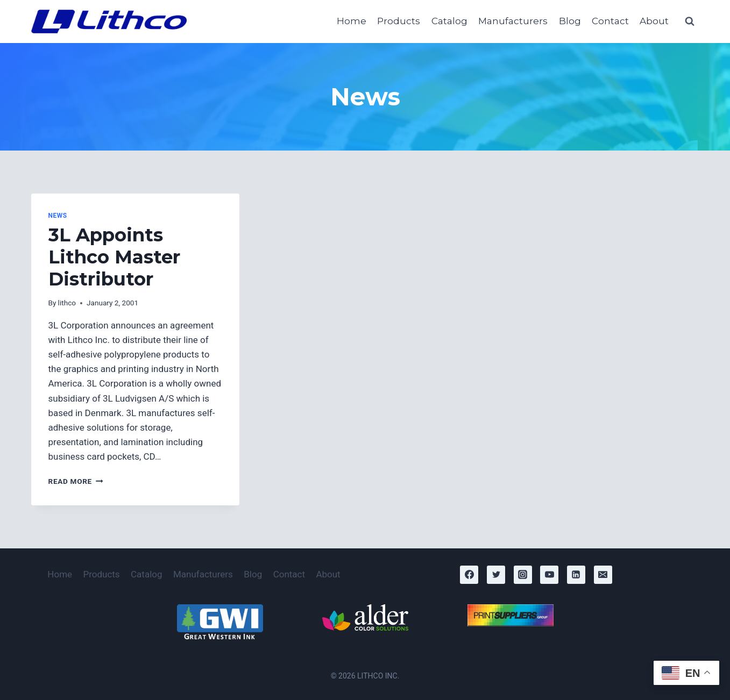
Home (352, 21)
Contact (610, 21)
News (58, 216)
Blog (570, 21)
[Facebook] (469, 575)
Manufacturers (513, 21)
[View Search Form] (690, 22)
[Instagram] (523, 575)
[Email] (603, 575)
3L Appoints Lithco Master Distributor (114, 257)
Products (399, 21)
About (654, 21)
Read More (76, 481)
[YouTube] (549, 575)
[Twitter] (496, 575)
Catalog (449, 21)
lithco (67, 303)
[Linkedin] (576, 575)
